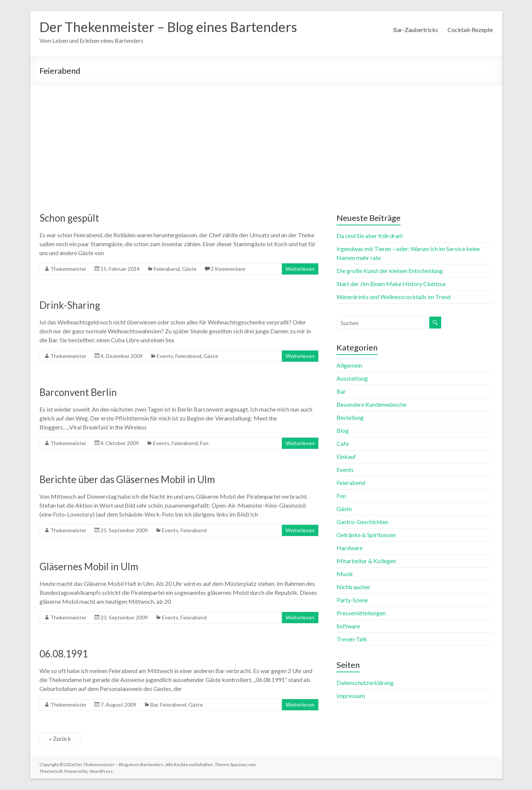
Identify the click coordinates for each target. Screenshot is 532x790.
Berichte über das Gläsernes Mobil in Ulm (127, 480)
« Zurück (60, 739)
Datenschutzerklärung (365, 683)
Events (165, 356)
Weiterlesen (300, 269)
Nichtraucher (353, 587)
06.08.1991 (64, 654)
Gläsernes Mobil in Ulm (89, 567)
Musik (345, 574)
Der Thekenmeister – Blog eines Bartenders (168, 27)
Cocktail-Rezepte (470, 30)
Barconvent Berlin (78, 393)
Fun (204, 443)
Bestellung (350, 418)
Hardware (350, 548)
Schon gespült (69, 218)
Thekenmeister (68, 269)
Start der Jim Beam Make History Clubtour (391, 284)
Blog (343, 431)
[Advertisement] (266, 142)
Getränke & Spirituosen (366, 535)
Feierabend (167, 269)
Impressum (351, 696)
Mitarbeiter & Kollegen (366, 561)
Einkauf (346, 457)
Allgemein (349, 366)
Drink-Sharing (70, 305)
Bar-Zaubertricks (416, 30)
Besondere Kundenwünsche (372, 405)
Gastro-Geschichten (362, 522)
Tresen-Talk (352, 639)
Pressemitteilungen (361, 613)
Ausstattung (352, 379)
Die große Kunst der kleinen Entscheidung (390, 271)
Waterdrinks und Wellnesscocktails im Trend (394, 297)
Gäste (189, 269)
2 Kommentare (228, 269)
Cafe (343, 444)
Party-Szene (352, 600)
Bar (154, 705)
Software (348, 626)
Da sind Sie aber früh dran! (370, 236)
